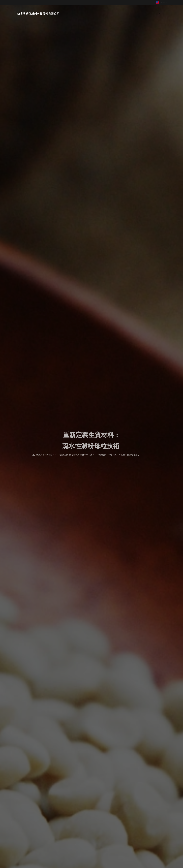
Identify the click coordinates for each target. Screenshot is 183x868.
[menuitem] (151, 13)
